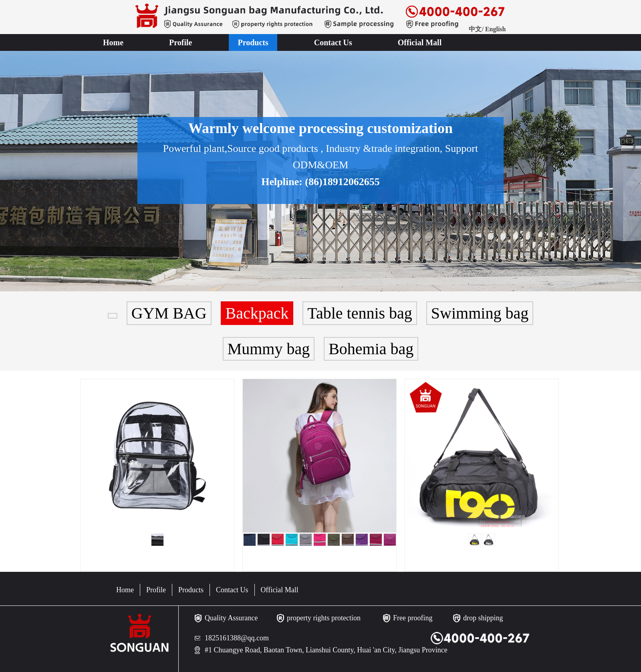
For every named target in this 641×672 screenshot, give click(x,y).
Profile (180, 42)
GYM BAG (169, 313)
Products (253, 42)
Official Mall (420, 42)
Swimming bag (480, 313)
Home (113, 42)
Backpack (257, 313)
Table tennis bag (360, 313)
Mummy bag (269, 349)
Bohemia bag (371, 349)
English (496, 29)
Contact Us (333, 42)
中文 (475, 29)
